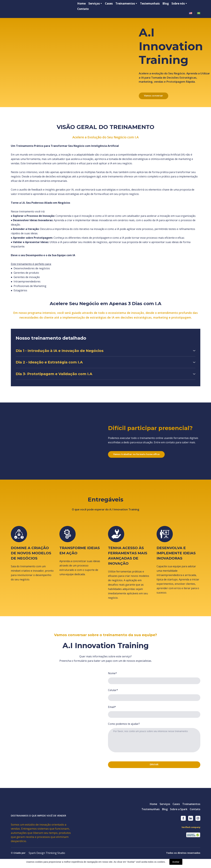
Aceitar (176, 862)
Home (81, 3)
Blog (166, 3)
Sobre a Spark (179, 809)
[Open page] (191, 13)
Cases (109, 3)
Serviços (165, 804)
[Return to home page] (29, 8)
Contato (83, 9)
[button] (154, 96)
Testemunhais (150, 3)
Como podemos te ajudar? (124, 724)
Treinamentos (125, 3)
